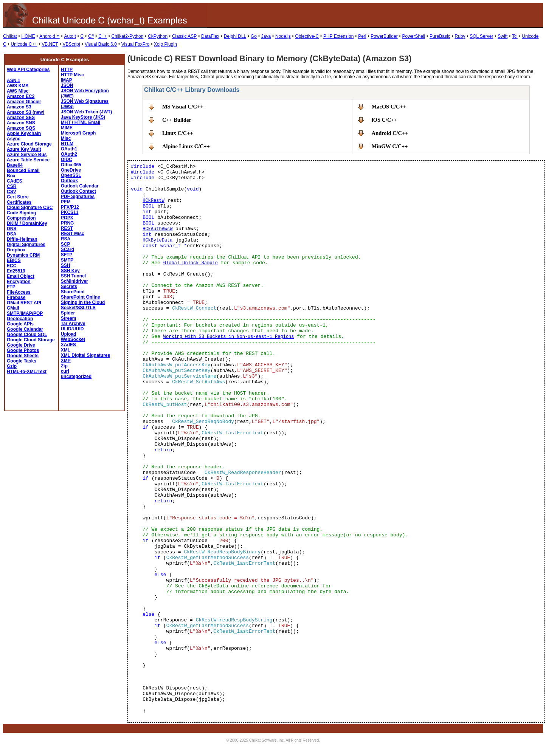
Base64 (15, 165)
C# (91, 36)
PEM (66, 202)
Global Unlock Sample (191, 263)
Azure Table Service (28, 160)
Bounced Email (23, 170)
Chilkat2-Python (128, 36)
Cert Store (18, 197)
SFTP (67, 255)
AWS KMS (18, 86)
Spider (68, 313)
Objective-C (307, 36)
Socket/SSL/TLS (78, 308)
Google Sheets (23, 356)
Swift (503, 36)
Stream (69, 318)
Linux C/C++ (178, 133)
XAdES (68, 345)
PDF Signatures (78, 197)
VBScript (71, 44)
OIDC (67, 160)
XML (66, 350)
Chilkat (10, 36)
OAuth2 (69, 154)
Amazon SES (21, 118)
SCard (67, 249)
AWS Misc (18, 91)
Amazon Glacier (24, 102)
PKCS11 (70, 212)
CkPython (158, 36)
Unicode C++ (24, 44)
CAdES (15, 181)
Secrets (69, 287)
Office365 (71, 165)
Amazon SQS (21, 128)
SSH (66, 265)
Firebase (16, 297)
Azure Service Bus (27, 155)
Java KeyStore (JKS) (83, 117)
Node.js (283, 36)
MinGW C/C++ (390, 146)
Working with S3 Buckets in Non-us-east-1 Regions (229, 337)
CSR (12, 186)
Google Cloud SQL (27, 335)
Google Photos (23, 350)
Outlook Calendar (80, 186)
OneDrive (71, 170)
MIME (67, 128)
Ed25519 (16, 271)
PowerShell (413, 36)
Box (11, 176)
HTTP (67, 70)
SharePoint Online (81, 297)
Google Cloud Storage (31, 340)
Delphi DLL (235, 36)
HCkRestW (154, 201)
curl (65, 371)
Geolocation (20, 319)
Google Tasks (22, 361)
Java (266, 36)
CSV (12, 192)
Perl (362, 36)
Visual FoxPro (135, 44)
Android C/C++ (390, 133)
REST (67, 228)
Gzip (12, 366)
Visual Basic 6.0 (101, 44)
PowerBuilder (384, 36)
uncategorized (76, 376)
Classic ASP (184, 36)
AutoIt (70, 36)
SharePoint (73, 292)
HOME (28, 36)
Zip (64, 366)
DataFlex (210, 36)
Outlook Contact (78, 191)
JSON (67, 85)
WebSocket (73, 339)
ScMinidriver (74, 281)
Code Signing (21, 213)
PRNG (67, 223)
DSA (12, 234)
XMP (66, 361)
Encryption (19, 282)
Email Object (21, 276)
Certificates (19, 202)
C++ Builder (177, 120)
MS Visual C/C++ (183, 107)
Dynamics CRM (23, 255)
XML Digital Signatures (85, 355)
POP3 (67, 218)
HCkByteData (157, 240)
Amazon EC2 (21, 96)
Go (254, 36)
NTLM (67, 144)
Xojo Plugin (165, 44)
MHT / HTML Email (81, 122)
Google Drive (21, 345)
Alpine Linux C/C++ (186, 146)
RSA (66, 239)
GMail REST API (24, 303)
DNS (12, 229)
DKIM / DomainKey (27, 223)
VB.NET (50, 44)
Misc (66, 138)
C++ (103, 36)
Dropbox (16, 250)
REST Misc (73, 234)
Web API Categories (28, 70)
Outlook (69, 181)
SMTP (67, 260)
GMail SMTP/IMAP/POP (25, 311)
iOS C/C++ (385, 120)
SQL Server (481, 36)
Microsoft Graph (78, 133)
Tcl (515, 36)
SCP (66, 244)
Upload (69, 334)
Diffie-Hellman (22, 239)
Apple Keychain (24, 133)
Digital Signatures (26, 245)
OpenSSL (71, 175)
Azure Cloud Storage (29, 144)
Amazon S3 (19, 107)
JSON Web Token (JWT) (87, 112)
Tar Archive (73, 324)
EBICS (14, 260)
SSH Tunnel (73, 276)
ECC (12, 266)
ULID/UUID (72, 329)
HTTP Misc (72, 75)
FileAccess (19, 292)
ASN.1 (13, 81)
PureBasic (440, 36)
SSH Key (70, 271)
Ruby (460, 36)
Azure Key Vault (24, 149)
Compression (21, 218)
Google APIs (20, 324)
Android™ (49, 36)
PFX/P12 (70, 207)
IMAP (67, 80)
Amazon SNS (21, 123)
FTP (11, 287)
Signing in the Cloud (83, 302)
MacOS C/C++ (389, 107)
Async (14, 139)
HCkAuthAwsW (157, 229)
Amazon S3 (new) (26, 112)
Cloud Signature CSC (30, 208)
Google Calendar (25, 329)
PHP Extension (339, 36)
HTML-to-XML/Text (27, 372)
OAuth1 (69, 149)
